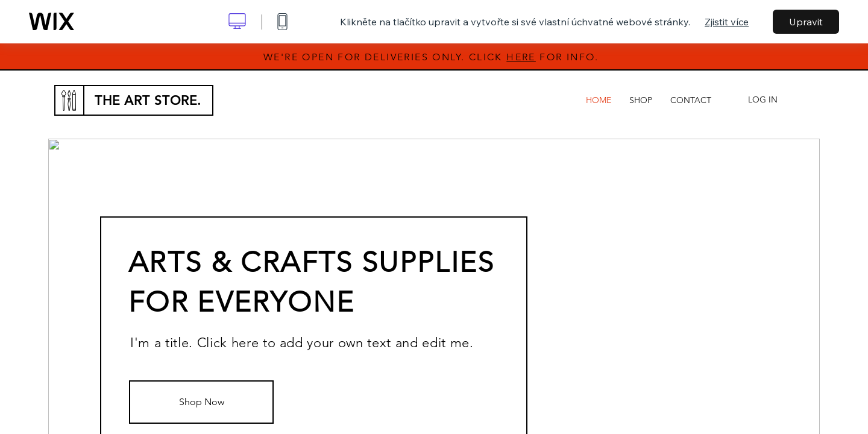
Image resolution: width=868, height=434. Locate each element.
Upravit (806, 22)
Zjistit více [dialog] (727, 22)
